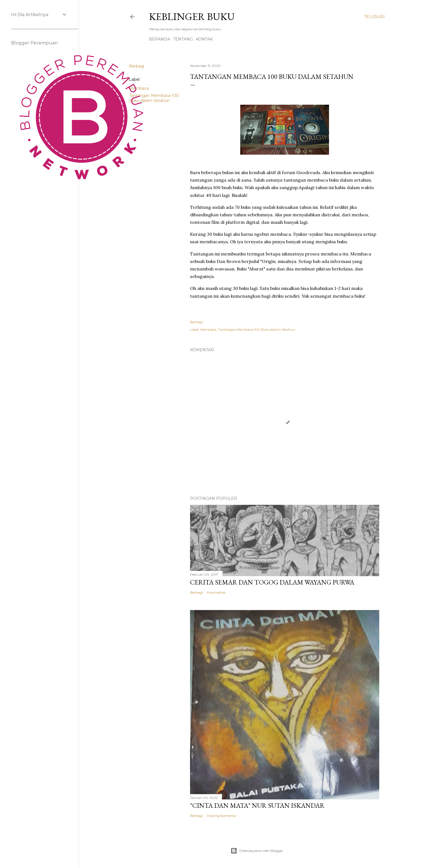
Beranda (160, 39)
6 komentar (216, 592)
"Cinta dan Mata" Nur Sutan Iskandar (257, 805)
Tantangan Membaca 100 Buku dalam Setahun (154, 98)
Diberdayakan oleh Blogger (257, 851)
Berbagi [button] (196, 322)
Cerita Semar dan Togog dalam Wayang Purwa (272, 582)
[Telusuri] (375, 17)
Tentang (183, 39)
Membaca (208, 329)
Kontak (204, 39)
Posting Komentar (222, 816)
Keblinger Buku (192, 17)
